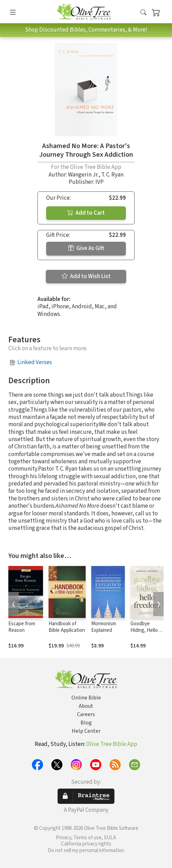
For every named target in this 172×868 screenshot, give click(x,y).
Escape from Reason (22, 627)
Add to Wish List (86, 276)
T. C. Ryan (112, 175)
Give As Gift (86, 248)
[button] (143, 13)
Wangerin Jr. (83, 175)
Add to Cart (86, 213)
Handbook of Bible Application (67, 627)
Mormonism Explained (104, 627)
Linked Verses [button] (35, 362)
